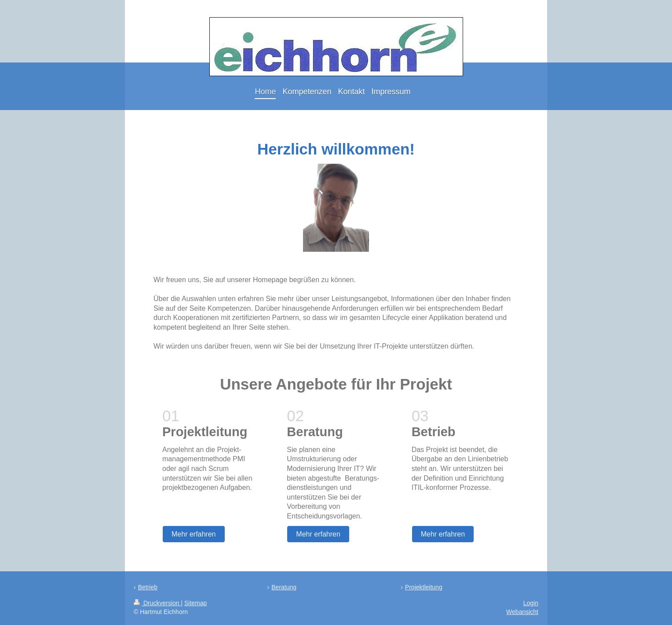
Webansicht (522, 612)
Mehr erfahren (194, 534)
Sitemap (195, 603)
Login (531, 603)
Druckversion (157, 603)
